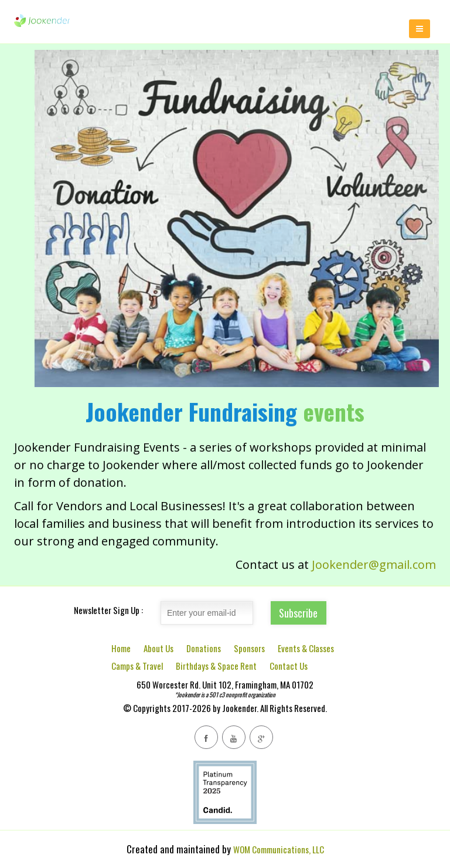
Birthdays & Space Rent (216, 666)
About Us (158, 648)
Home (121, 648)
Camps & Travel (137, 666)
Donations (204, 648)
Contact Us (289, 666)
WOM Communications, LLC (279, 849)
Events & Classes (306, 648)
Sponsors (249, 648)
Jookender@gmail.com (374, 564)
